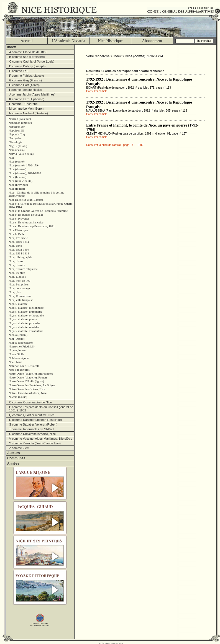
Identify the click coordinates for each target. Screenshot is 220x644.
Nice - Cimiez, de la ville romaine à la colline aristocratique (36, 194)
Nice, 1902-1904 (19, 249)
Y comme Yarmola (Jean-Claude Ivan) (35, 443)
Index (11, 47)
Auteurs (13, 453)
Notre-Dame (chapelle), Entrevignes (31, 373)
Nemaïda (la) (17, 150)
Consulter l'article (97, 91)
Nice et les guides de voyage (26, 215)
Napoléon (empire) (20, 123)
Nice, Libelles (17, 277)
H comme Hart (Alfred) (24, 85)
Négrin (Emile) (18, 146)
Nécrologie (15, 142)
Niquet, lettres (17, 350)
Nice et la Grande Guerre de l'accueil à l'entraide (38, 211)
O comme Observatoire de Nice (30, 402)
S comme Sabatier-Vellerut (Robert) (33, 424)
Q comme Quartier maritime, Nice (32, 415)
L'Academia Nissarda (68, 41)
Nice (11, 158)
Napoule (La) (17, 134)
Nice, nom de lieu (19, 280)
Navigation (15, 138)
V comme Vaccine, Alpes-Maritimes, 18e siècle (41, 439)
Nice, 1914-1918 (19, 253)
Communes (16, 458)
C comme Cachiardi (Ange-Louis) (32, 61)
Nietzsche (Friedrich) (22, 346)
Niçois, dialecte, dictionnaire (26, 308)
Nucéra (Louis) (18, 397)
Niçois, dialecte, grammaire (25, 311)
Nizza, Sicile (16, 354)
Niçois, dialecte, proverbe (24, 323)
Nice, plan (15, 292)
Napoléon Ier (17, 127)
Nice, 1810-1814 (19, 242)
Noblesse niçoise (19, 358)
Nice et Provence (19, 218)
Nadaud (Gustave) (20, 119)
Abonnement (152, 41)
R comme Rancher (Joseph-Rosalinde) (35, 420)
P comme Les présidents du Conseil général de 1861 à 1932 (41, 409)
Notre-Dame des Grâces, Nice (27, 389)
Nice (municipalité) (21, 181)
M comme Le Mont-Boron (26, 109)
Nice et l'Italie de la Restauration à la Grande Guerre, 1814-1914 (41, 205)
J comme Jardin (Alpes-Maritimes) (32, 94)
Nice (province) (18, 185)
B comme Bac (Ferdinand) (27, 57)
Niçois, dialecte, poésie (23, 319)
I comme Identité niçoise (26, 90)
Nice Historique (110, 41)
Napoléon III (16, 130)
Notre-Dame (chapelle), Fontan (28, 377)
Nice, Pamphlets (19, 284)
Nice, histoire (17, 265)
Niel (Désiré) (17, 339)
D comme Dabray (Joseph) (27, 66)
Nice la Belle (16, 234)
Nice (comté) (17, 161)
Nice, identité (17, 273)
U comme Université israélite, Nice (32, 434)
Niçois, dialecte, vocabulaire (26, 331)
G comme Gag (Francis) (25, 80)
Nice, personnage (19, 288)
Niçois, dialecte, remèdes (24, 327)
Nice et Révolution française (26, 222)
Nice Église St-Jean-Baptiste (26, 200)
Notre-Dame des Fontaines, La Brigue (32, 385)
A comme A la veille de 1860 (28, 52)
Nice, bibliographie (20, 257)
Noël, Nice (15, 362)
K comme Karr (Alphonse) (27, 99)
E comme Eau (19, 71)
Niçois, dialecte (18, 304)
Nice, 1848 (15, 246)
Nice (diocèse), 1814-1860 (25, 173)
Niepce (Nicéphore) (21, 342)
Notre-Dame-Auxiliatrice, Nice (28, 393)
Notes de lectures (19, 370)
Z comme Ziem (19, 448)
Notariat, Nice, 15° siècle (24, 366)
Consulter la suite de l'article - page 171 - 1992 (115, 145)
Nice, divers (16, 261)
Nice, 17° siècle (18, 238)
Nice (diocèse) (17, 169)
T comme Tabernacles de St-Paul (32, 429)
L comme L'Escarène (23, 104)
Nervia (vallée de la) (21, 154)
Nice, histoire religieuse (23, 269)
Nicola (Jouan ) (18, 335)
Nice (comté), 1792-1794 (24, 165)
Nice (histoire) (17, 177)
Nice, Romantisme (20, 296)
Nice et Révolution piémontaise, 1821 (32, 226)
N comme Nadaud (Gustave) (29, 113)
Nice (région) (17, 189)
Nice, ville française (21, 300)
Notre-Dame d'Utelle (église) (26, 381)
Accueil (27, 41)
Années (13, 463)
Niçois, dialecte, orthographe (26, 315)
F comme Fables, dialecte (27, 76)
